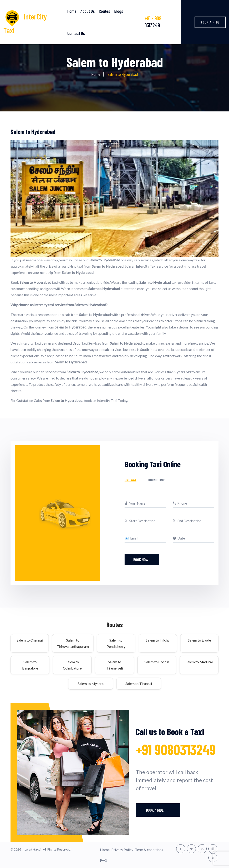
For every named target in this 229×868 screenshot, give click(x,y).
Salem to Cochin (157, 662)
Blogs (119, 11)
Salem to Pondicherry (116, 643)
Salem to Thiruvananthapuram (73, 643)
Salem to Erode (199, 640)
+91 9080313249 (176, 749)
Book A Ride (158, 810)
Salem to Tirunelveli (115, 665)
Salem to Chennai (30, 640)
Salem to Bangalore (30, 665)
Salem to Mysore (91, 684)
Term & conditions (149, 850)
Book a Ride (210, 22)
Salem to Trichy (158, 640)
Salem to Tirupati (139, 684)
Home (72, 11)
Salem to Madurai (199, 662)
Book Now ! (142, 559)
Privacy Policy (122, 850)
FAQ (104, 860)
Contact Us (76, 33)
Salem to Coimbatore (72, 665)
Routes (105, 11)
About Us (88, 11)
